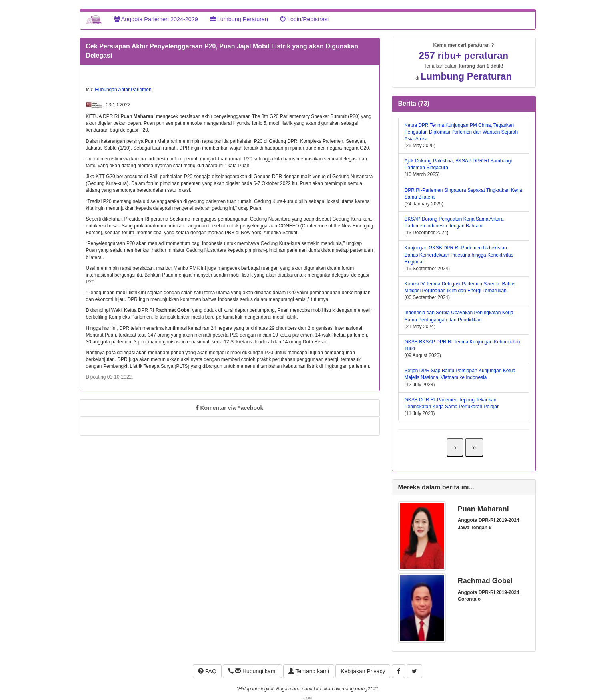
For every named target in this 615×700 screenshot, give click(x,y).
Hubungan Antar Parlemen (123, 90)
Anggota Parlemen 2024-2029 (156, 19)
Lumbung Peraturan (239, 19)
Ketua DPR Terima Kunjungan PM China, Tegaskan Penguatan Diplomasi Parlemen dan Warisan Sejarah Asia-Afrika (461, 132)
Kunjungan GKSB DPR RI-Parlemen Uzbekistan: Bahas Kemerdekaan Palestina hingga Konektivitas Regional (459, 255)
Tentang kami (309, 671)
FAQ (207, 671)
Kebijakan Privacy (363, 671)
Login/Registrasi (304, 19)
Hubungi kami (252, 671)
